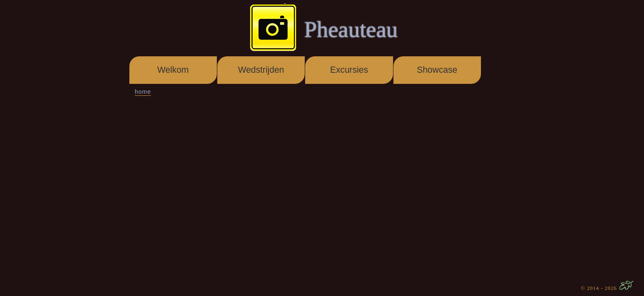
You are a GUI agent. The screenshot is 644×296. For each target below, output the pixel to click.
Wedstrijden (261, 70)
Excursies (349, 70)
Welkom (173, 70)
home (143, 92)
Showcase (437, 70)
